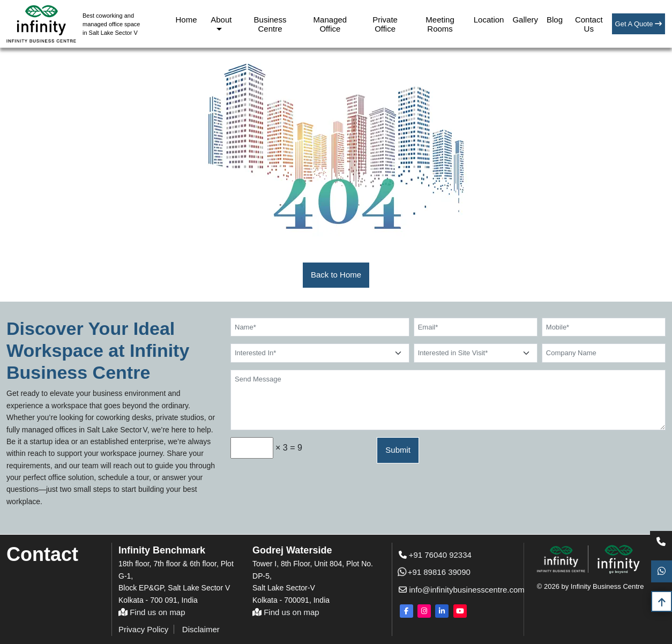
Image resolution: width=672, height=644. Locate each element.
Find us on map (152, 612)
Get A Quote (639, 24)
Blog (555, 20)
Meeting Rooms (440, 24)
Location (489, 20)
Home (186, 20)
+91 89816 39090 (435, 572)
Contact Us (589, 24)
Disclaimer (201, 629)
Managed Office (330, 24)
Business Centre (270, 24)
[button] (336, 275)
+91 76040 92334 (435, 555)
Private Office (385, 24)
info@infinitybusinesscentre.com (451, 590)
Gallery (525, 20)
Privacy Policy (143, 629)
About (221, 20)
